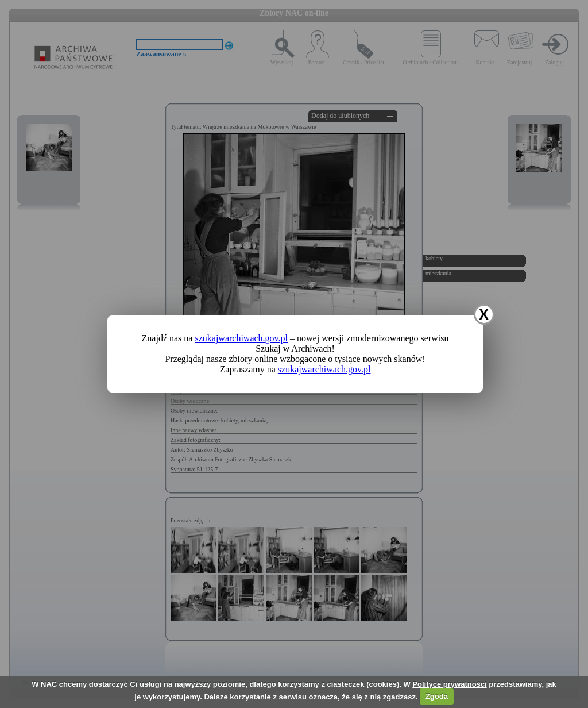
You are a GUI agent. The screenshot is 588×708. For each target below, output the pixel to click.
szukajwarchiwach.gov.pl (241, 338)
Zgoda (437, 696)
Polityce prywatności (449, 684)
